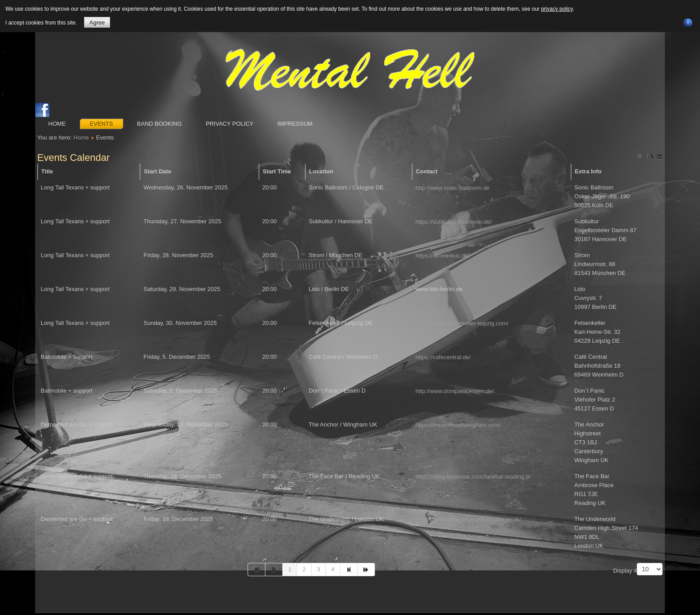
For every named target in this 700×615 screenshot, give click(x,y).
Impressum (295, 124)
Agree (97, 23)
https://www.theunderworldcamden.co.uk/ (468, 519)
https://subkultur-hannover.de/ (454, 222)
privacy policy (557, 9)
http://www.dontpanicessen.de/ (455, 391)
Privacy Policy (230, 124)
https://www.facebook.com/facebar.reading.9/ (473, 477)
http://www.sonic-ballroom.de (452, 188)
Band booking (159, 124)
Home (57, 124)
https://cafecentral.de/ (443, 357)
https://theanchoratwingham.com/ (458, 425)
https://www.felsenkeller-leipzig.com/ (462, 323)
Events (102, 124)
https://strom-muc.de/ (443, 256)
